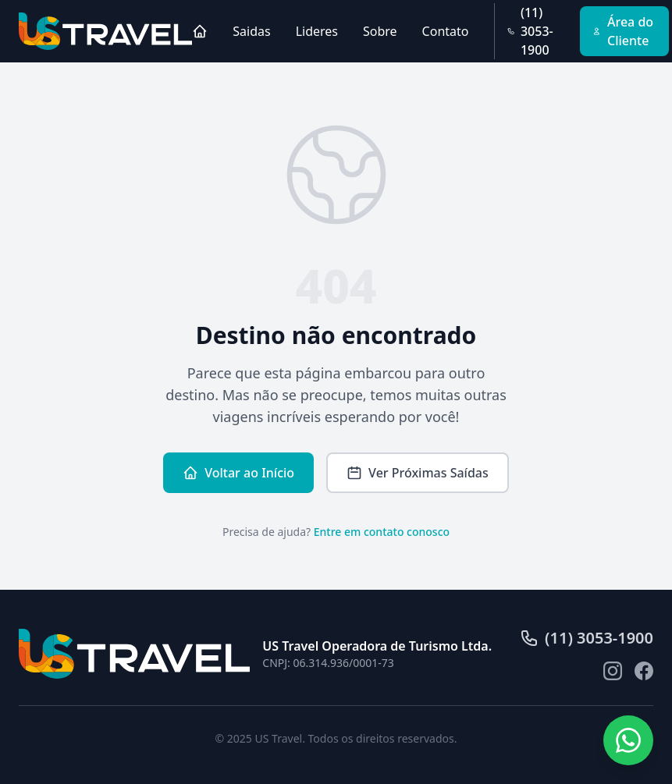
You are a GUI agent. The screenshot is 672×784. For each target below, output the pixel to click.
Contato (446, 31)
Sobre (380, 31)
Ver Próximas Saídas (418, 473)
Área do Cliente (623, 31)
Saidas (251, 31)
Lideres (317, 31)
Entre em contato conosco (382, 532)
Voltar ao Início (238, 473)
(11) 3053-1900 (530, 31)
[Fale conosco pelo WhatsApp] (628, 740)
